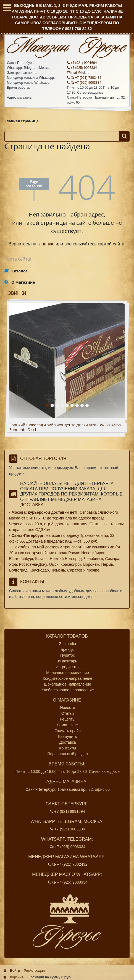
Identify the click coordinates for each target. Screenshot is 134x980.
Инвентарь (68, 661)
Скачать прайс (67, 731)
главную (46, 244)
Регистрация (34, 970)
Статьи (68, 713)
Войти (15, 970)
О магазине (67, 725)
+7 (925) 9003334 (82, 68)
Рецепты (67, 719)
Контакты (67, 748)
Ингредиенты (67, 667)
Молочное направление (68, 673)
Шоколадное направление (68, 684)
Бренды (68, 649)
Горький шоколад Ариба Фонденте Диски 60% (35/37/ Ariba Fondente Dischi (65, 427)
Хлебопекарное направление (68, 690)
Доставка (32, 505)
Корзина (17, 977)
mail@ (74, 73)
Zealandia (68, 644)
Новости (67, 708)
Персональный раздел (67, 754)
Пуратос (68, 655)
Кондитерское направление (68, 678)
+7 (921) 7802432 (84, 78)
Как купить (67, 737)
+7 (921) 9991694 (82, 63)
